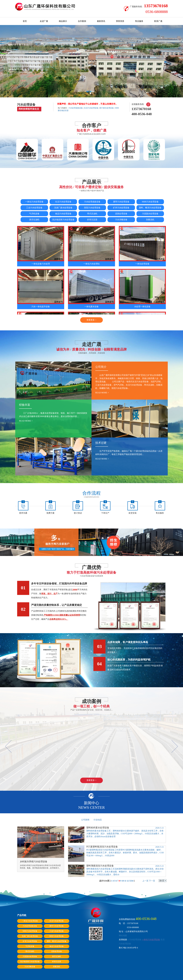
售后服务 (139, 21)
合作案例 (82, 21)
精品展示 (63, 21)
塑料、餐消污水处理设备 (150, 208)
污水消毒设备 (121, 220)
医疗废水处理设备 (107, 108)
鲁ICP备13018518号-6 (128, 948)
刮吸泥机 (150, 220)
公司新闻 (85, 820)
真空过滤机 (34, 220)
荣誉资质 (120, 21)
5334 (131, 881)
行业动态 (98, 820)
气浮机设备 (34, 214)
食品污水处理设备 (63, 214)
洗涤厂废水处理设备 (63, 208)
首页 (25, 21)
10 (123, 881)
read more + (102, 393)
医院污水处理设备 (92, 208)
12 (128, 881)
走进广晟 (44, 21)
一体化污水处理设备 (34, 202)
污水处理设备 (135, 940)
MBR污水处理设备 (150, 202)
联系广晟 (158, 21)
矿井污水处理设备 (121, 208)
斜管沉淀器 (92, 220)
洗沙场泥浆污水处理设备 (63, 220)
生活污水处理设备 (91, 108)
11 (125, 881)
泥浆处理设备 (121, 214)
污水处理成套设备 (76, 108)
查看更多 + (91, 320)
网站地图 (123, 936)
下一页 (152, 881)
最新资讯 (101, 21)
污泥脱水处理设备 (150, 214)
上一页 (145, 881)
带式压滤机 (92, 214)
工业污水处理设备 (34, 208)
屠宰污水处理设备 (121, 202)
